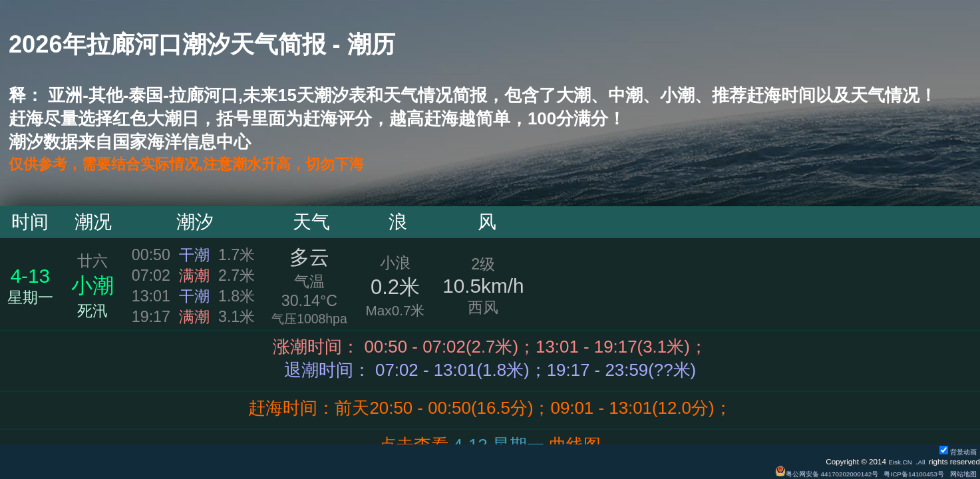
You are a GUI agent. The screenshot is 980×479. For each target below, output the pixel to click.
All (920, 461)
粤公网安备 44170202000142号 (801, 473)
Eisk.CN (896, 461)
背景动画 (955, 451)
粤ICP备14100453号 (902, 473)
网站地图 (960, 473)
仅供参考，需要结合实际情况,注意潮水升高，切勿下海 (219, 165)
